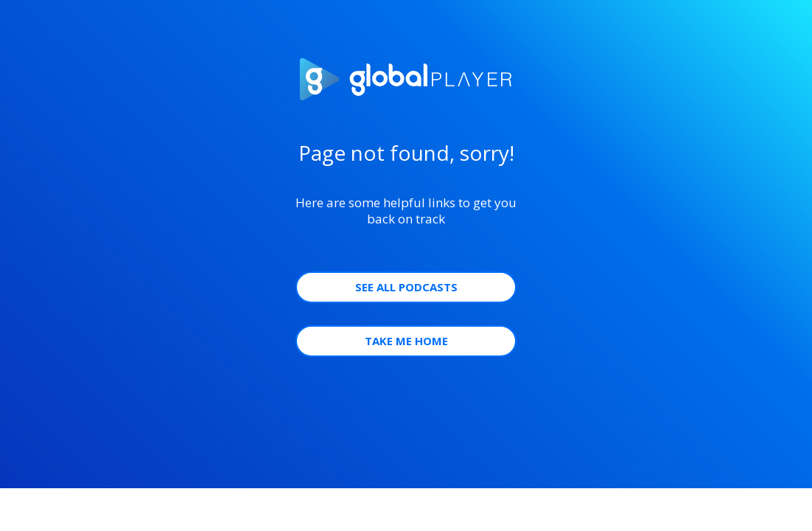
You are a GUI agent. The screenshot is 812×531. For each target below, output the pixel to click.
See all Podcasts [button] (406, 287)
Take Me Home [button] (406, 341)
